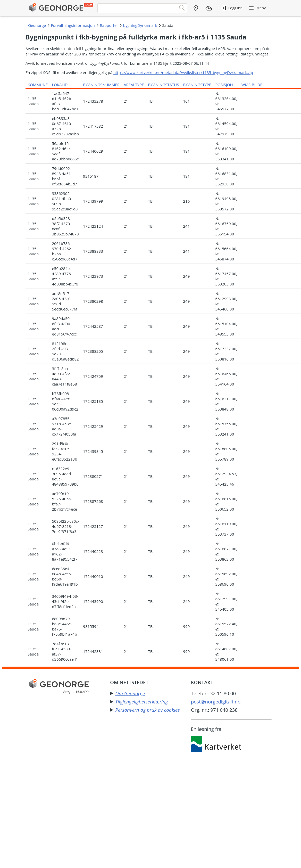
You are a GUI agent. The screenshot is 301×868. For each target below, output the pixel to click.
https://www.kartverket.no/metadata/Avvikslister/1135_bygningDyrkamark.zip (183, 72)
